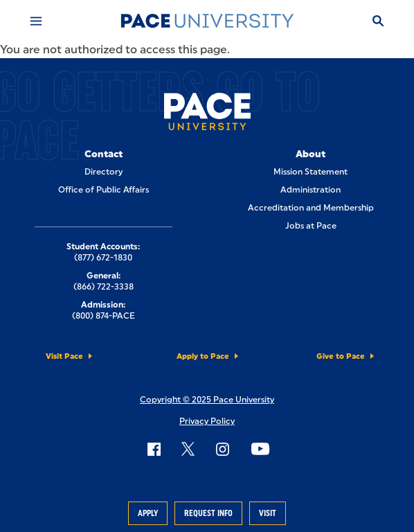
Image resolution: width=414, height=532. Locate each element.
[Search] (378, 21)
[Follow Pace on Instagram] (222, 449)
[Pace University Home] (207, 21)
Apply (148, 513)
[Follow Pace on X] (188, 449)
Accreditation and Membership (311, 208)
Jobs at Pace (311, 226)
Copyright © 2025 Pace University (207, 400)
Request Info (208, 513)
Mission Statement (310, 172)
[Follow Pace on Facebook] (154, 449)
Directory (103, 172)
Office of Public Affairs (103, 190)
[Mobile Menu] (36, 21)
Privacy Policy (207, 421)
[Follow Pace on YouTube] (260, 449)
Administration (310, 190)
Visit (268, 513)
